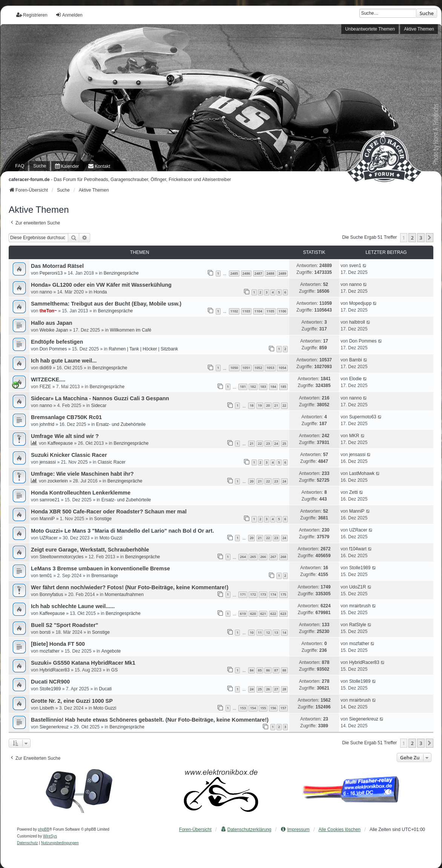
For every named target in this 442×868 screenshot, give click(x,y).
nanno (46, 292)
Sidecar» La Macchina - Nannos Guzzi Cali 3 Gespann (100, 398)
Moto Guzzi (111, 538)
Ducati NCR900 (50, 682)
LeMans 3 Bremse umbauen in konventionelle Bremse (101, 568)
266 (263, 557)
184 (273, 386)
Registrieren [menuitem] (32, 15)
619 (243, 614)
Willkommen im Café (130, 330)
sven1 (355, 266)
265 (253, 557)
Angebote (111, 651)
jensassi (48, 462)
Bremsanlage (105, 576)
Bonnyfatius (51, 595)
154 (253, 708)
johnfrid (47, 424)
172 (253, 594)
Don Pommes (53, 349)
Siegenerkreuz (54, 727)
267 (273, 557)
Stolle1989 (360, 568)
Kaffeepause (60, 443)
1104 (259, 311)
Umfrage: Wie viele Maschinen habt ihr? (82, 474)
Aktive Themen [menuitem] (419, 29)
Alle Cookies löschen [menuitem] (340, 830)
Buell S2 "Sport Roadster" (64, 625)
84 (252, 670)
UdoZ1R (358, 587)
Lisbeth (47, 708)
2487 (259, 273)
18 (252, 405)
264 (243, 557)
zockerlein (58, 481)
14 (284, 632)
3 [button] (421, 238)
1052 (259, 368)
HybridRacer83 (55, 670)
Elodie (355, 379)
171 (243, 594)
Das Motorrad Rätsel (57, 266)
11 (260, 632)
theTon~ (48, 311)
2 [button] (412, 238)
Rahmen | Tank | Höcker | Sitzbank (143, 349)
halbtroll (357, 322)
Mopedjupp (360, 303)
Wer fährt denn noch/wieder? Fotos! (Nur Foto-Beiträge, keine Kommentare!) (130, 587)
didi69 (46, 368)
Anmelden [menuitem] (69, 15)
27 (276, 689)
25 (284, 443)
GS (114, 670)
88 (284, 670)
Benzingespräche (121, 273)
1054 (282, 368)
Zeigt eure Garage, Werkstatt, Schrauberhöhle (90, 550)
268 (283, 557)
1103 (246, 311)
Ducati (105, 689)
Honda (100, 292)
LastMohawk (362, 473)
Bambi (356, 360)
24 (276, 443)
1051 (246, 368)
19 (260, 405)
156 (273, 708)
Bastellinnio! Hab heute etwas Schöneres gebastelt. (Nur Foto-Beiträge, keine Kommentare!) (150, 720)
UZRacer (49, 538)
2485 (234, 273)
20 (268, 405)
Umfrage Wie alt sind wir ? (65, 436)
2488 (270, 273)
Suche (427, 13)
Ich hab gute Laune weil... (64, 361)
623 (283, 614)
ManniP (47, 519)
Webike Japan (54, 330)
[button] (430, 238)
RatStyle (358, 625)
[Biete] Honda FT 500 (58, 644)
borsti (45, 632)
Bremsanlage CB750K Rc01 (66, 417)
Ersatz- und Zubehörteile (121, 424)
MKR (354, 436)
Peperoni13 (51, 273)
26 (268, 689)
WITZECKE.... (48, 379)
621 (263, 614)
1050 (234, 368)
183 (263, 386)
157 (283, 708)
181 (243, 386)
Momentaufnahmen (124, 595)
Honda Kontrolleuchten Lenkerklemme (81, 493)
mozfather (50, 651)
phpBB (44, 829)
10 (252, 632)
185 (283, 386)
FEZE (45, 387)
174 (273, 594)
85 (260, 670)
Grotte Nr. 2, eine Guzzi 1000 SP (72, 701)
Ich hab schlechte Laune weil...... (73, 606)
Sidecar (99, 406)
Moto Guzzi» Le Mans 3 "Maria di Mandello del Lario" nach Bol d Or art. (122, 531)
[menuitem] (67, 166)
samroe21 (50, 500)
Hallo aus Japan (52, 323)
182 (253, 386)
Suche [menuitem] (40, 166)
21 (276, 405)
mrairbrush (360, 606)
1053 (270, 368)
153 (243, 708)
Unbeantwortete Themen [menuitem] (370, 29)
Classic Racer (112, 462)
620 (253, 614)
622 (273, 614)
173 (263, 594)
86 (268, 670)
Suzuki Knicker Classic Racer (69, 455)
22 (284, 405)
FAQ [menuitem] (20, 166)
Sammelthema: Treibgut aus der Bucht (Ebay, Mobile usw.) (106, 304)
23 (268, 443)
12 (268, 632)
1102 (234, 311)
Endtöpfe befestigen (57, 342)
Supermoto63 (363, 417)
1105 (270, 311)
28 (284, 689)
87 (276, 670)
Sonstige (103, 519)
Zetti (354, 492)
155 (263, 708)
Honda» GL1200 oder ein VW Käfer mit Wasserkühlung (101, 285)
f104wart (358, 549)
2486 (246, 273)
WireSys (50, 836)
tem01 (46, 576)
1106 (282, 311)
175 (283, 594)
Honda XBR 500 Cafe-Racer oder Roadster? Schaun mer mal (109, 512)
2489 (282, 273)
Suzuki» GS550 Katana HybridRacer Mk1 (83, 663)
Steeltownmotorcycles (62, 557)
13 (276, 632)
